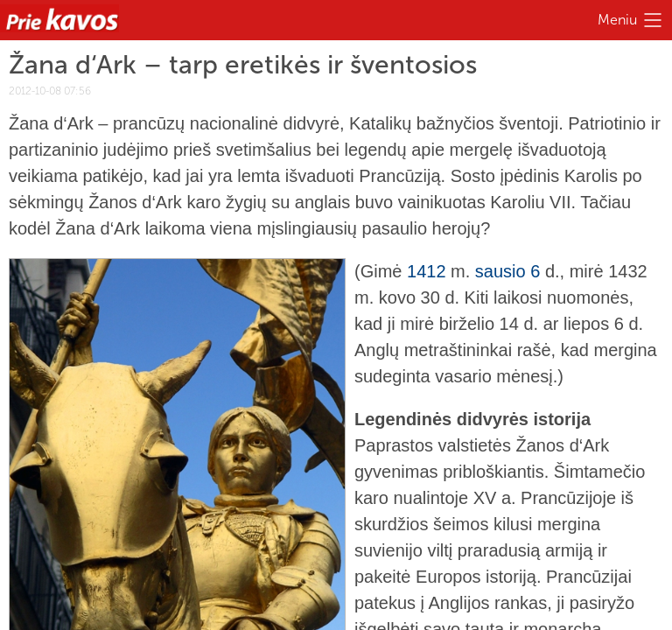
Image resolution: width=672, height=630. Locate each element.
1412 (427, 271)
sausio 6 (508, 271)
